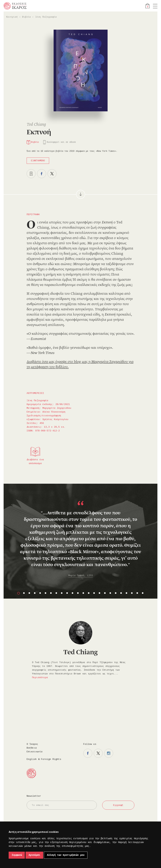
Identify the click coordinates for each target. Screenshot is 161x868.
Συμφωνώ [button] (17, 855)
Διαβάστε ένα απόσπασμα (35, 462)
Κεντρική (12, 17)
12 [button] (78, 593)
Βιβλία (26, 17)
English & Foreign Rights (44, 759)
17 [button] (105, 593)
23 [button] (137, 593)
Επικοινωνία (35, 752)
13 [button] (83, 593)
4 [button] (35, 593)
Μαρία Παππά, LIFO (81, 576)
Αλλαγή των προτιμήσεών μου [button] (66, 855)
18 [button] (110, 593)
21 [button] (126, 593)
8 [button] (56, 593)
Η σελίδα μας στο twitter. (98, 753)
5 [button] (40, 593)
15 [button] (94, 593)
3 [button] (29, 593)
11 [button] (72, 593)
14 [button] (89, 593)
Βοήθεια (32, 748)
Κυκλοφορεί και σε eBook (61, 142)
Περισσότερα (40, 678)
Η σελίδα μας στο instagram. (109, 753)
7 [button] (51, 593)
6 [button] (46, 593)
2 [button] (24, 593)
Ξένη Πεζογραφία (46, 17)
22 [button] (132, 593)
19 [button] (116, 593)
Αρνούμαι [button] (34, 855)
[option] (80, 536)
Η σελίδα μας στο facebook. (88, 753)
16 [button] (99, 593)
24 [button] (143, 593)
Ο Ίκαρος (32, 744)
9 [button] (62, 593)
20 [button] (121, 593)
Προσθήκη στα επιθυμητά (31, 174)
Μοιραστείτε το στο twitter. (52, 174)
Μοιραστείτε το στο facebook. (42, 174)
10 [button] (67, 593)
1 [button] (19, 593)
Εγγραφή (118, 805)
